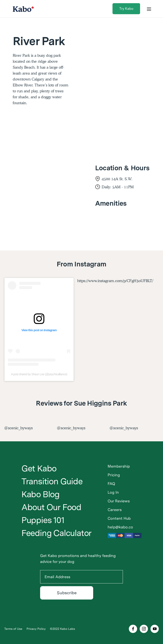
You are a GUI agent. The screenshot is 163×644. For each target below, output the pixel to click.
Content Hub (119, 518)
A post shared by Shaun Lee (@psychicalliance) (39, 374)
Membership (119, 466)
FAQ (111, 484)
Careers (115, 510)
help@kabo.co (120, 527)
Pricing (114, 475)
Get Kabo (39, 468)
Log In (113, 492)
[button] (149, 9)
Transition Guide (52, 481)
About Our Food (51, 507)
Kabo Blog (40, 494)
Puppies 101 (43, 520)
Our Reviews (119, 501)
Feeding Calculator (56, 533)
